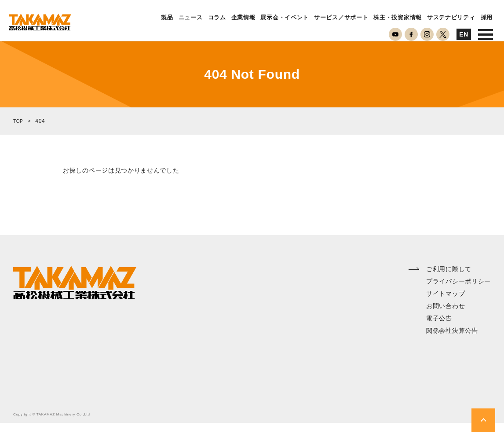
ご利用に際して (449, 287)
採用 (487, 18)
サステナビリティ (451, 18)
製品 (167, 18)
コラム (217, 18)
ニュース (191, 18)
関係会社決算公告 (452, 349)
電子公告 (439, 336)
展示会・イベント (285, 18)
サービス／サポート (341, 18)
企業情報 (243, 18)
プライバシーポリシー (458, 299)
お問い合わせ (446, 324)
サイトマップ (446, 312)
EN (464, 34)
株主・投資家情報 (398, 18)
